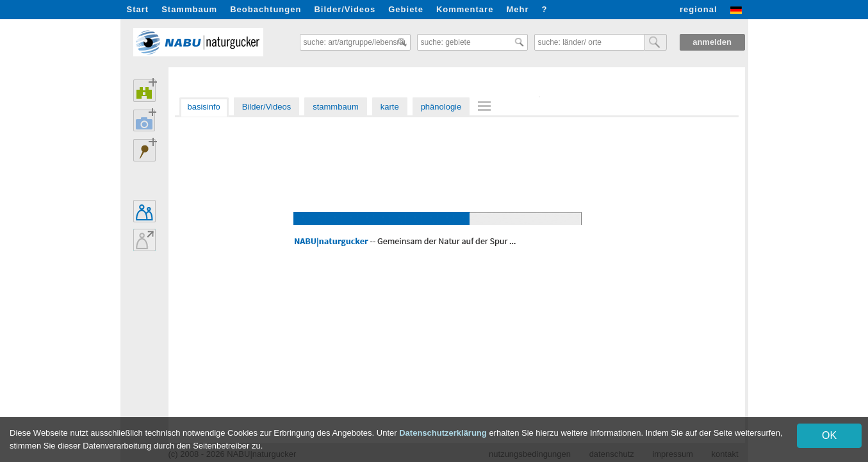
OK (829, 435)
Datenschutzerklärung (443, 433)
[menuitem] (487, 106)
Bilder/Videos (345, 9)
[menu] (487, 107)
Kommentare (465, 9)
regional (699, 9)
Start (138, 9)
